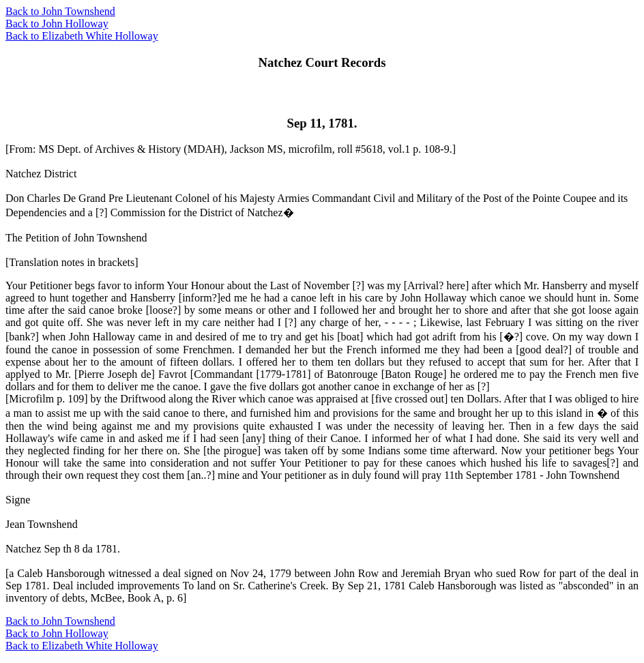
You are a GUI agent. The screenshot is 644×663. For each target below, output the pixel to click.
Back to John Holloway (57, 24)
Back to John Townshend (60, 11)
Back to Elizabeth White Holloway (82, 36)
